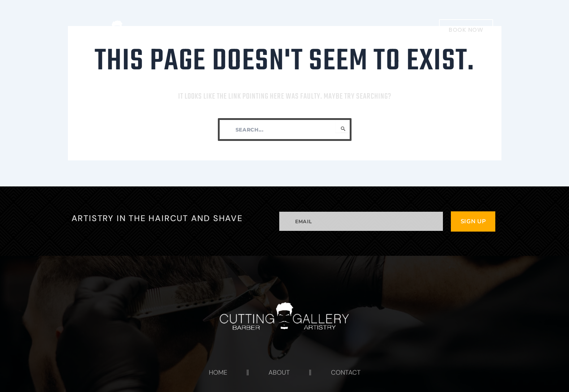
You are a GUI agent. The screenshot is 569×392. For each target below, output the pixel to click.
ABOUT (341, 30)
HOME (303, 30)
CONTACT (384, 30)
